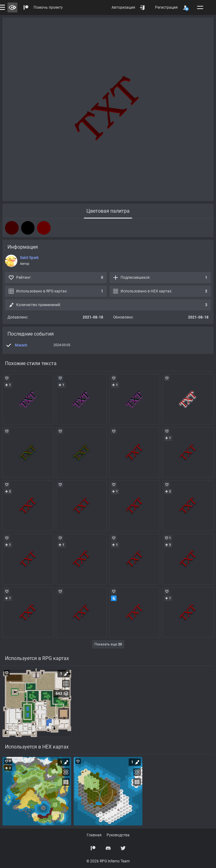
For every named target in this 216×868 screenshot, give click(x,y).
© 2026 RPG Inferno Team (108, 861)
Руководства (118, 835)
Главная (94, 835)
